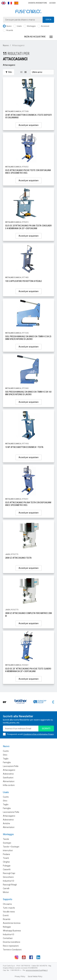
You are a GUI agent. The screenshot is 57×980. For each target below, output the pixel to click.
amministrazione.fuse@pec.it (37, 970)
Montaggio (30, 26)
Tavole (6, 839)
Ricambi (8, 30)
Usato (18, 26)
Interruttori (8, 850)
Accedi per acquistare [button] (29, 125)
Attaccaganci (9, 770)
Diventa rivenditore (38, 3)
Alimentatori (9, 781)
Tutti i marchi (9, 908)
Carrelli (6, 888)
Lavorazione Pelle (11, 812)
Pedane (6, 854)
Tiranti (6, 858)
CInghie (6, 862)
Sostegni (7, 843)
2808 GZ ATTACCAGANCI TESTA (18, 558)
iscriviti (46, 729)
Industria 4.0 (9, 881)
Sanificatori (8, 778)
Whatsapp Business (12, 931)
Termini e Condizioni (12, 950)
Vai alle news (9, 912)
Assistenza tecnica (12, 923)
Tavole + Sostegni (11, 847)
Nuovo (7, 26)
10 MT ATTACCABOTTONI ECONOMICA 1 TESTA (24, 447)
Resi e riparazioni (11, 946)
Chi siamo (7, 904)
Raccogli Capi (9, 873)
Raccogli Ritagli (10, 885)
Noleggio (7, 927)
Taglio (6, 759)
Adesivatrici (8, 774)
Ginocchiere (8, 877)
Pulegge (7, 866)
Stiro (5, 755)
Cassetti (7, 869)
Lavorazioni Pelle (11, 766)
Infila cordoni (9, 785)
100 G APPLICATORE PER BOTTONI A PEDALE (24, 281)
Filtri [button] (9, 72)
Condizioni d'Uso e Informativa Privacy (38, 734)
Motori (6, 892)
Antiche (6, 823)
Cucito (6, 751)
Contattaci (8, 938)
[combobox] (28, 20)
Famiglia (7, 762)
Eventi (6, 915)
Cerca (48, 20)
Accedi (52, 3)
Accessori (43, 26)
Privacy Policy (20, 976)
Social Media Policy (35, 976)
